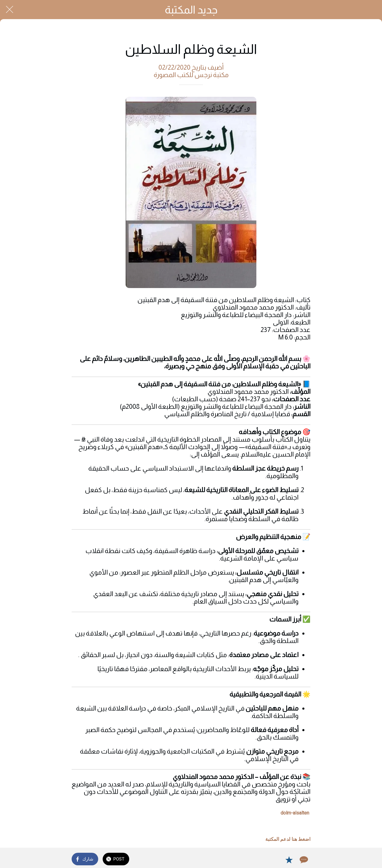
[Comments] (303, 860)
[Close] (10, 10)
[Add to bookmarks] (289, 860)
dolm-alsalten (295, 813)
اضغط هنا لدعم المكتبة (288, 839)
